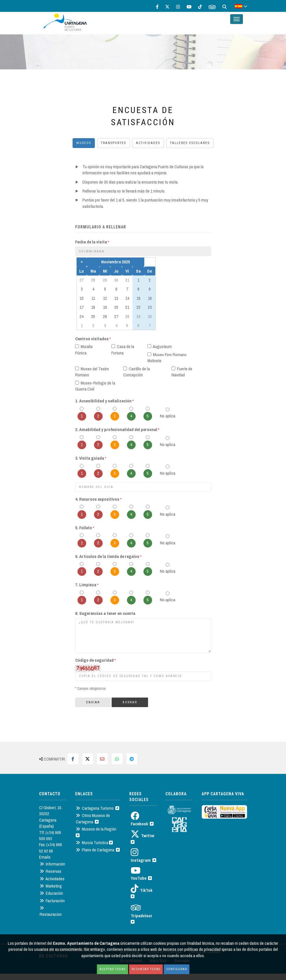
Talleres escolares (190, 143)
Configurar (177, 969)
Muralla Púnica (84, 350)
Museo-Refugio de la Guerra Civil (95, 386)
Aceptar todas (112, 969)
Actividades (148, 143)
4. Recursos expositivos (98, 499)
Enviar (93, 702)
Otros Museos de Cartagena (93, 818)
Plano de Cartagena (98, 850)
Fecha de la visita (92, 242)
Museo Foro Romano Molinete (167, 358)
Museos (84, 143)
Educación (51, 893)
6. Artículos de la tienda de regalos (108, 556)
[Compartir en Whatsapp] (117, 759)
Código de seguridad (95, 660)
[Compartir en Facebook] (73, 759)
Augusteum (160, 346)
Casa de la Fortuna (123, 350)
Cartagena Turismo (97, 808)
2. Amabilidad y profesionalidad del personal (117, 429)
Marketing (51, 886)
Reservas (50, 871)
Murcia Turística (94, 843)
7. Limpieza (87, 585)
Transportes (114, 143)
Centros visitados (93, 339)
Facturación (52, 901)
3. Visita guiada (91, 458)
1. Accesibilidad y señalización (104, 401)
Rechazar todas (146, 969)
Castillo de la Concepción (136, 372)
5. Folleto (85, 528)
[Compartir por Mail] (102, 759)
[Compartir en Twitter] (88, 759)
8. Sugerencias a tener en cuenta (105, 613)
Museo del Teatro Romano (92, 372)
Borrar (130, 702)
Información (52, 864)
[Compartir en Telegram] (132, 759)
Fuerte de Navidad (182, 372)
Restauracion (51, 911)
